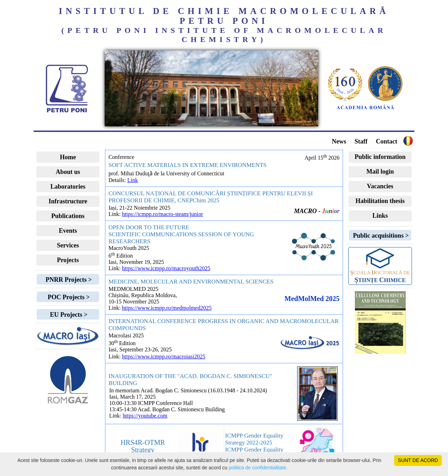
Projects (68, 260)
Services (68, 245)
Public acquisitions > (380, 236)
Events (68, 231)
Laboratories (68, 187)
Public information (380, 157)
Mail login (380, 171)
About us (68, 172)
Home (68, 157)
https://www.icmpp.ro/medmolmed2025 (167, 308)
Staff (361, 141)
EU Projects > (68, 315)
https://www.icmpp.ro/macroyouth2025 (166, 268)
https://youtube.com (145, 416)
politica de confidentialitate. (258, 468)
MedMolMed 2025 (312, 299)
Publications (68, 216)
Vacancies (380, 186)
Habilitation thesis (380, 201)
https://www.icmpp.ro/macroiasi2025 (164, 356)
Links (380, 216)
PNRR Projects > (68, 280)
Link (133, 180)
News (339, 141)
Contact (387, 141)
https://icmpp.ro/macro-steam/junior (163, 214)
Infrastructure (68, 201)
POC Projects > (68, 297)
